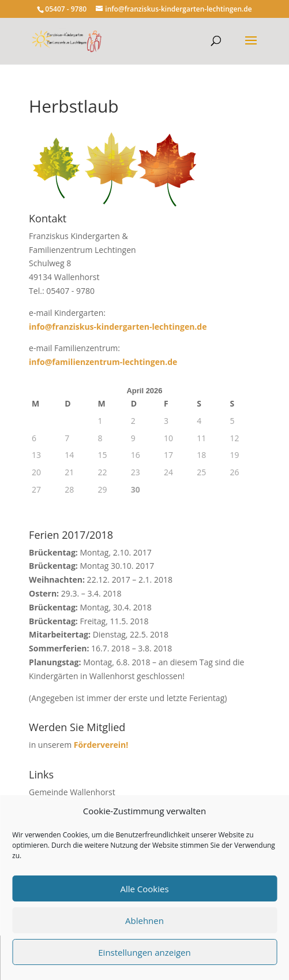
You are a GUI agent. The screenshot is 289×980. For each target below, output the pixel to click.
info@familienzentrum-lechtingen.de (103, 362)
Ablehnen (144, 921)
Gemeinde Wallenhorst (72, 792)
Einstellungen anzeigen (144, 952)
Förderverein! (101, 745)
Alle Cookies (144, 889)
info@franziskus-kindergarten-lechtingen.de (118, 327)
